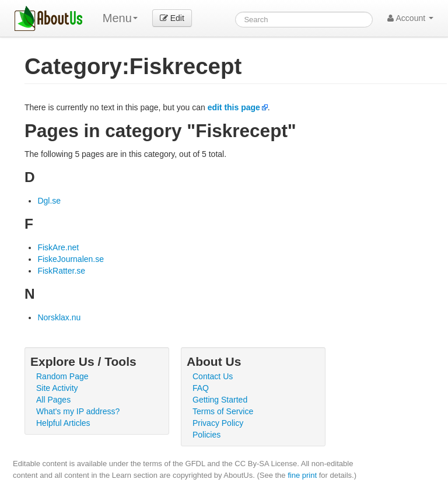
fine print (302, 475)
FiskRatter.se (61, 271)
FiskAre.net (58, 247)
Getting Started (220, 400)
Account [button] (410, 18)
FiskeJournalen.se (71, 259)
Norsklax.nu (59, 317)
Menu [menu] (120, 18)
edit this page (234, 107)
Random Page (62, 376)
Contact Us (213, 376)
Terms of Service (223, 411)
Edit (172, 18)
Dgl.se (49, 201)
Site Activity (57, 388)
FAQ (201, 388)
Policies (206, 435)
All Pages (53, 400)
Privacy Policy (218, 423)
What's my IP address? (78, 411)
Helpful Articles (63, 423)
